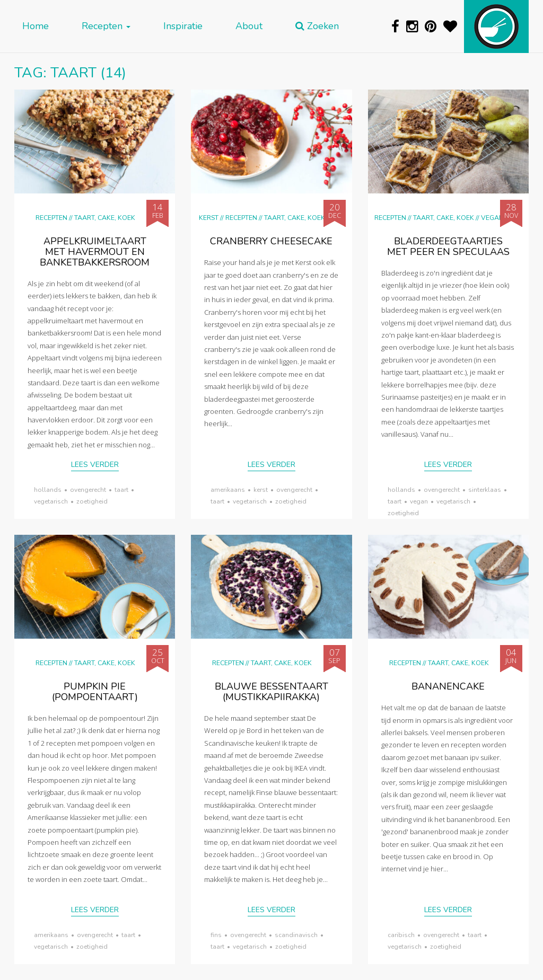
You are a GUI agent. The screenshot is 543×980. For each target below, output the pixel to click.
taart (121, 490)
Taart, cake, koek (105, 218)
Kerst (209, 218)
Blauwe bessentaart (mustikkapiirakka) (271, 692)
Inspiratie (183, 26)
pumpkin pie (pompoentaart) (95, 692)
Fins (216, 935)
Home (36, 26)
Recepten (106, 26)
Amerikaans (228, 490)
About (249, 26)
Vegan (492, 218)
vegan (419, 501)
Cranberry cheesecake (271, 241)
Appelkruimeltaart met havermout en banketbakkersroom (95, 252)
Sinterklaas (485, 490)
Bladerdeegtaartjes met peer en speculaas (448, 246)
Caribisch (401, 935)
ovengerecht (88, 490)
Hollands (48, 490)
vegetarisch (51, 501)
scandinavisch (296, 935)
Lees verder (95, 465)
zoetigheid (92, 501)
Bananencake (448, 686)
